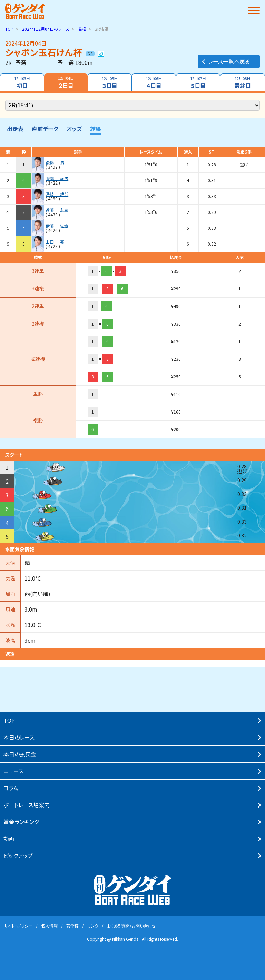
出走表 (15, 129)
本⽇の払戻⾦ (20, 754)
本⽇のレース (19, 737)
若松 (82, 29)
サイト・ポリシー (18, 926)
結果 (96, 129)
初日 (22, 83)
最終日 (243, 83)
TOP (9, 29)
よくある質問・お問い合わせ (131, 926)
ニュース (13, 771)
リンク (93, 926)
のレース (46, 29)
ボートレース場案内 (27, 805)
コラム (11, 788)
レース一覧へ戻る (225, 61)
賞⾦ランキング (21, 822)
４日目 (154, 83)
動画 (9, 839)
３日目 (110, 83)
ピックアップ (18, 855)
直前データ (45, 129)
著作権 (72, 926)
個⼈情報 (49, 926)
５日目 (198, 83)
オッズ (74, 129)
